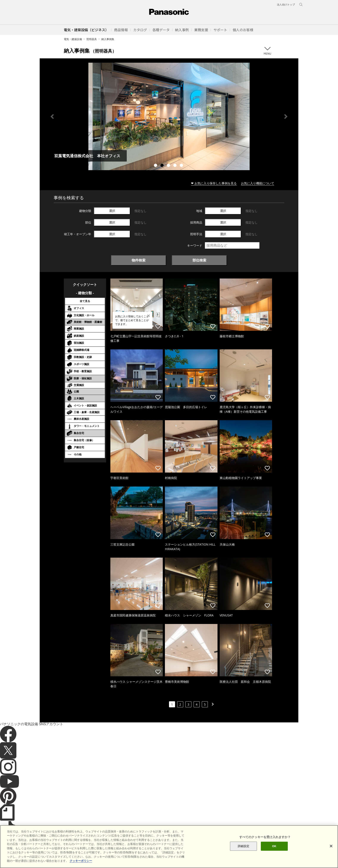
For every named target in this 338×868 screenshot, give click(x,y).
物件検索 (139, 260)
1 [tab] (156, 166)
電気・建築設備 (73, 39)
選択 (112, 211)
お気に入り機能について (258, 183)
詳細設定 (243, 846)
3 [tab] (169, 166)
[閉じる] (331, 846)
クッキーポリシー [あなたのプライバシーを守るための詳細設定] (81, 861)
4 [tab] (175, 166)
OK (274, 846)
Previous (52, 117)
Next (286, 117)
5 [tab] (182, 166)
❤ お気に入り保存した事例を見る (214, 183)
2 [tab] (163, 166)
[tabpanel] (169, 116)
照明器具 (92, 39)
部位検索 (199, 260)
